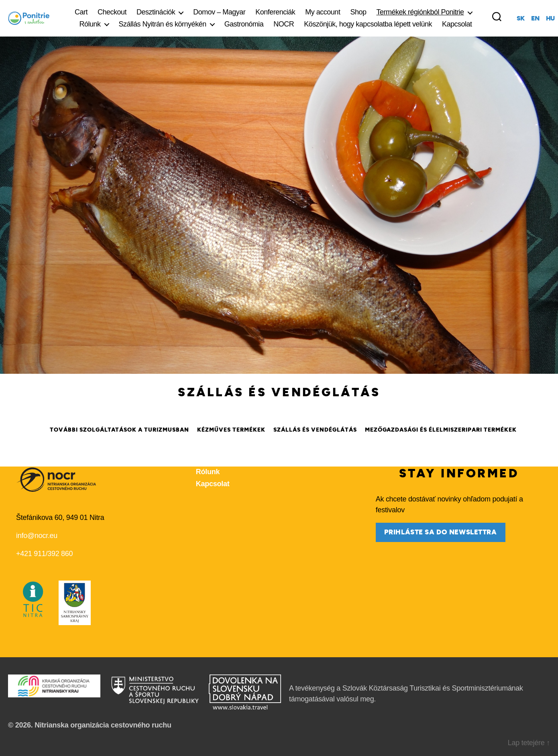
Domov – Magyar (219, 12)
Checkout (112, 12)
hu (550, 18)
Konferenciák (275, 12)
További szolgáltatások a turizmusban (119, 430)
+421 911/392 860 (44, 554)
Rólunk (90, 24)
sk (521, 18)
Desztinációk (156, 12)
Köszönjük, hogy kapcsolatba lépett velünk (368, 24)
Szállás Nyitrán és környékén (163, 24)
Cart (81, 12)
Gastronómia (244, 24)
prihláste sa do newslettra (441, 532)
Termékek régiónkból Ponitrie (420, 12)
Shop (358, 12)
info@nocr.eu (37, 536)
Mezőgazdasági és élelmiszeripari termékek (441, 430)
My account (323, 12)
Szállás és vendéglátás (315, 430)
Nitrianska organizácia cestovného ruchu (103, 725)
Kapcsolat (457, 24)
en (535, 18)
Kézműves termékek (231, 430)
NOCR (284, 24)
